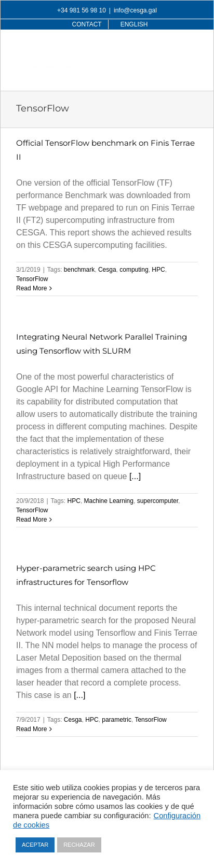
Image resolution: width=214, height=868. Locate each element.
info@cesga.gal (135, 10)
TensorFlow (32, 279)
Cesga (107, 270)
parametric (117, 720)
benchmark (79, 270)
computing (134, 270)
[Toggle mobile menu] (192, 51)
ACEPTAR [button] (35, 845)
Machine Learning (109, 501)
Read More (31, 288)
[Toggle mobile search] (171, 51)
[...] (135, 476)
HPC (158, 270)
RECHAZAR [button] (79, 845)
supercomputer (158, 501)
